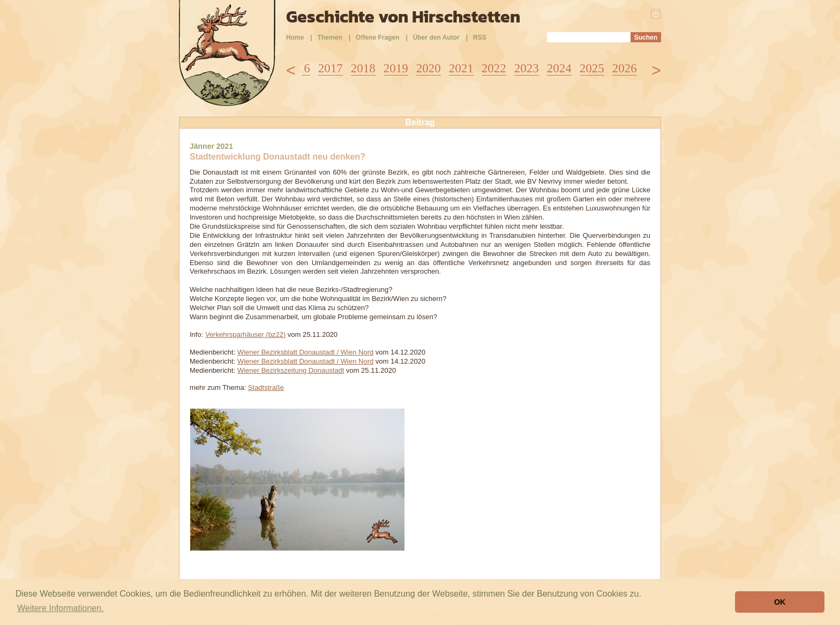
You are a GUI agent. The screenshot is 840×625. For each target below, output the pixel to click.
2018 (363, 68)
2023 (527, 68)
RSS (480, 37)
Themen (330, 37)
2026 (625, 68)
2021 (461, 68)
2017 (331, 68)
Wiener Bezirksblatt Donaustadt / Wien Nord (305, 352)
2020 (429, 68)
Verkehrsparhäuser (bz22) (245, 334)
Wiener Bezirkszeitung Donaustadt (291, 370)
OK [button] (780, 602)
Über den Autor (436, 37)
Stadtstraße (266, 387)
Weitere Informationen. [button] (61, 608)
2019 (396, 68)
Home (295, 37)
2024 (559, 68)
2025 (592, 68)
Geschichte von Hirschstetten (403, 17)
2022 (494, 68)
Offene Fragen (377, 37)
